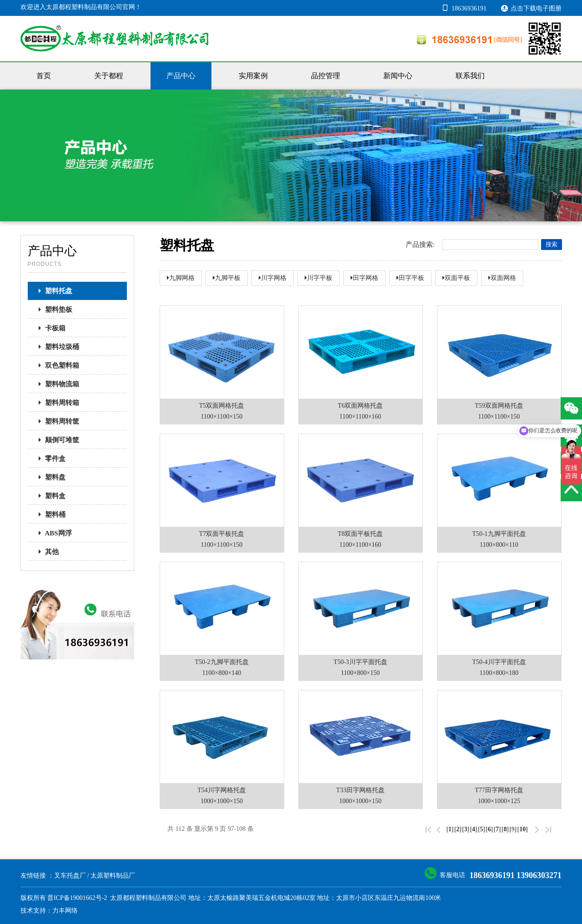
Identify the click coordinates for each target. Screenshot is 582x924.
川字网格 (273, 278)
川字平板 (319, 278)
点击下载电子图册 (531, 8)
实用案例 (253, 76)
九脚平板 (227, 278)
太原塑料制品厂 (113, 876)
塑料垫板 (53, 310)
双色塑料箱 (56, 365)
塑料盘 (49, 477)
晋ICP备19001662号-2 (77, 898)
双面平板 (456, 278)
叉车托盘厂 (70, 876)
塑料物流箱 (56, 384)
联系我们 (470, 76)
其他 (46, 552)
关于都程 (109, 76)
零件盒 (49, 459)
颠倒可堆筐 (56, 440)
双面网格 (502, 278)
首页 (44, 76)
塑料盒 (49, 496)
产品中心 (181, 76)
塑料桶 (49, 514)
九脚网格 (181, 278)
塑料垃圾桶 (56, 347)
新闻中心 (398, 76)
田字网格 (364, 278)
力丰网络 (65, 911)
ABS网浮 (53, 533)
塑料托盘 (53, 291)
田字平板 (410, 278)
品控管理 (326, 76)
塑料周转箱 (56, 403)
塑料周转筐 (56, 421)
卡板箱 (49, 328)
